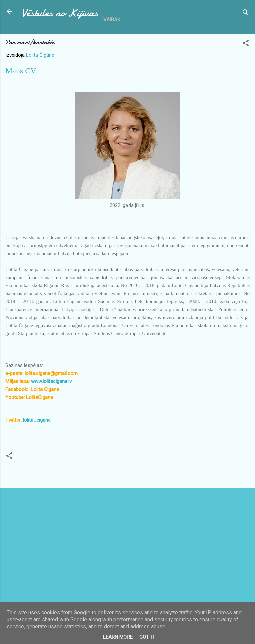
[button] (246, 44)
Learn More (118, 637)
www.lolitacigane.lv (51, 381)
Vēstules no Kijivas (60, 13)
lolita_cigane (37, 420)
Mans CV (21, 71)
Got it (147, 637)
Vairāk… (113, 20)
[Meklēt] (246, 14)
